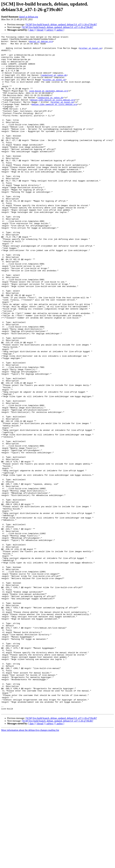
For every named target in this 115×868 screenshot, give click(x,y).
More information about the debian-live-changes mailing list (30, 865)
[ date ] (32, 30)
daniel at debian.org (28, 17)
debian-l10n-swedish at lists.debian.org (54, 118)
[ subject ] (50, 30)
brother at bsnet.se (91, 51)
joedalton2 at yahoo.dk (54, 83)
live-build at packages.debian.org (48, 102)
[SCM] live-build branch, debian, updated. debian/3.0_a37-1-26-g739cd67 (61, 24)
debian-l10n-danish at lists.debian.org (53, 113)
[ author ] (60, 30)
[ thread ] (40, 30)
